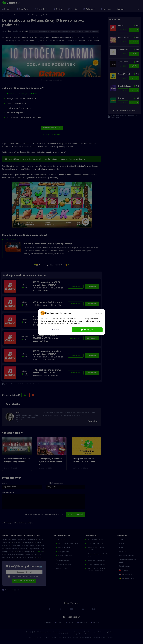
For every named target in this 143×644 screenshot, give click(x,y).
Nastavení (56, 330)
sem (79, 323)
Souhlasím (89, 330)
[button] (98, 313)
